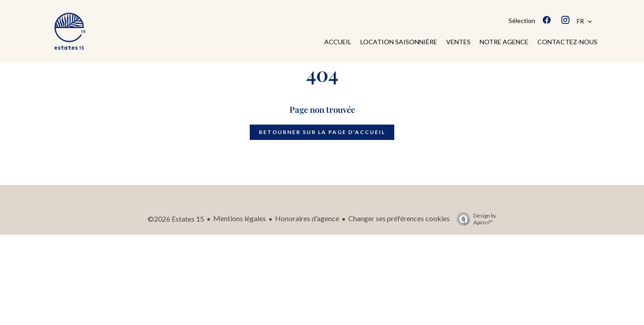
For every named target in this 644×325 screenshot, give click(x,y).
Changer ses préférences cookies (399, 218)
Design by (474, 219)
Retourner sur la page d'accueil (322, 132)
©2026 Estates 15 (176, 219)
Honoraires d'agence (307, 218)
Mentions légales (240, 218)
